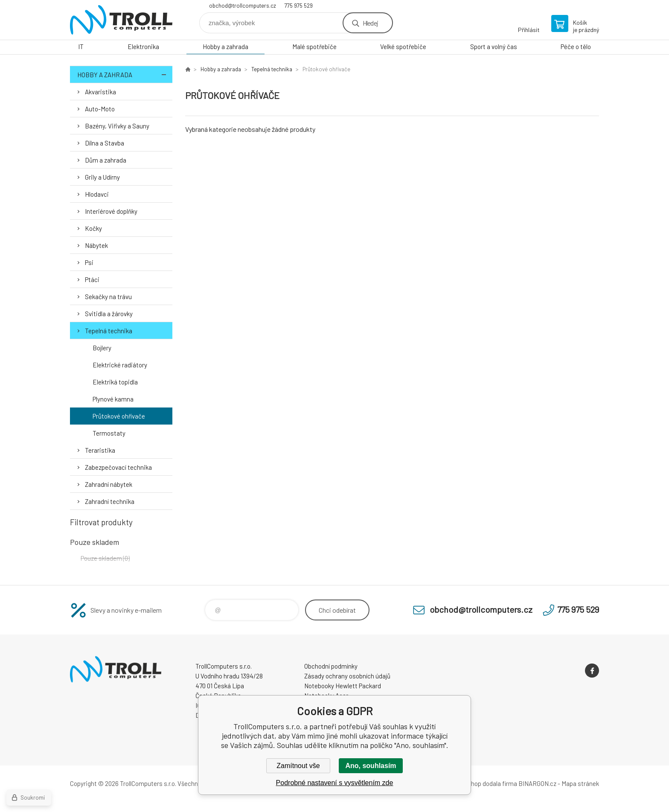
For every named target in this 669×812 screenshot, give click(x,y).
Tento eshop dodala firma (482, 783)
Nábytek (96, 245)
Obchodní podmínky (331, 666)
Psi (89, 262)
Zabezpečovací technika (118, 467)
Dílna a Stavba (105, 143)
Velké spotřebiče (403, 47)
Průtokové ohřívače (119, 416)
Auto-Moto (100, 109)
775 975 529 (299, 6)
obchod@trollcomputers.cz (243, 6)
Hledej (370, 23)
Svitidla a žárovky (109, 314)
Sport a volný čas (494, 47)
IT (81, 47)
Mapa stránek (580, 783)
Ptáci (92, 279)
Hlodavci (97, 194)
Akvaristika (100, 92)
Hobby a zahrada (225, 47)
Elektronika (143, 47)
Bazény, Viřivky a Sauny (117, 126)
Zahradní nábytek (109, 484)
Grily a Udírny (102, 177)
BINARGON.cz (537, 783)
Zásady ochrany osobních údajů (347, 676)
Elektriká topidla (115, 382)
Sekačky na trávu (108, 297)
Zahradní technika (110, 501)
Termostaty (109, 433)
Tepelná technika (109, 331)
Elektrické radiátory (120, 365)
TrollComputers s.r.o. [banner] (121, 20)
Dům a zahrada (106, 160)
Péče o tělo (576, 47)
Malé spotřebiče (314, 47)
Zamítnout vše (298, 766)
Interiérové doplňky (111, 211)
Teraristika (100, 450)
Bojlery (102, 348)
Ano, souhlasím (371, 766)
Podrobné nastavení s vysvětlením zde (335, 783)
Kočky (93, 228)
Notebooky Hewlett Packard (343, 686)
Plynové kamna (113, 399)
